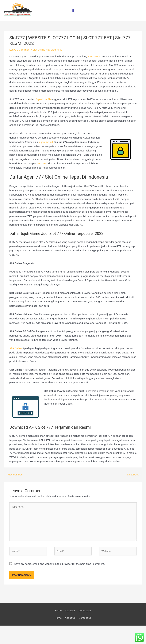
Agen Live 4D (43, 118)
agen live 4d (94, 75)
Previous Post (14, 493)
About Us (70, 629)
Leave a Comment (20, 68)
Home (58, 629)
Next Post (134, 493)
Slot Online (39, 68)
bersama (42, 182)
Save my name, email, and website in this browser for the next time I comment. (60, 582)
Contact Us (85, 629)
